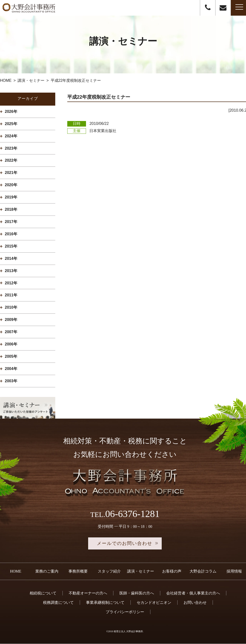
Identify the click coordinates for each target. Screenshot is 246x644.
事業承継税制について (105, 603)
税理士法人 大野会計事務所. (129, 632)
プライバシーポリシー (125, 612)
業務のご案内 (47, 572)
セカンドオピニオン (154, 603)
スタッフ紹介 (109, 572)
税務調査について (58, 603)
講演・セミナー (141, 572)
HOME (15, 572)
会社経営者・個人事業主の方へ (193, 593)
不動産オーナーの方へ (88, 593)
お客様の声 (172, 572)
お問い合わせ (195, 603)
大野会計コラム (203, 572)
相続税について (43, 593)
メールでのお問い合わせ (125, 544)
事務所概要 (78, 572)
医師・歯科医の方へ (137, 593)
